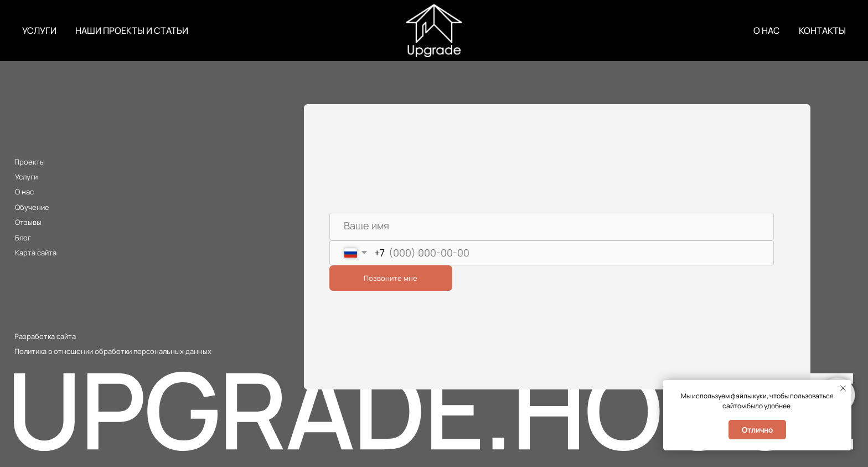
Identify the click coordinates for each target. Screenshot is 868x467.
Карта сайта (36, 253)
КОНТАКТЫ (822, 30)
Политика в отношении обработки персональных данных (113, 351)
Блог (23, 238)
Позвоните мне (391, 278)
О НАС (767, 30)
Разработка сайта (45, 336)
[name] (552, 226)
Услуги (26, 177)
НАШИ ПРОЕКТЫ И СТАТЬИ (132, 30)
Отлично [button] (757, 430)
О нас (24, 192)
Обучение (32, 207)
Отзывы (28, 222)
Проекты (30, 162)
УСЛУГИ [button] (39, 30)
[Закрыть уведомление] (843, 388)
